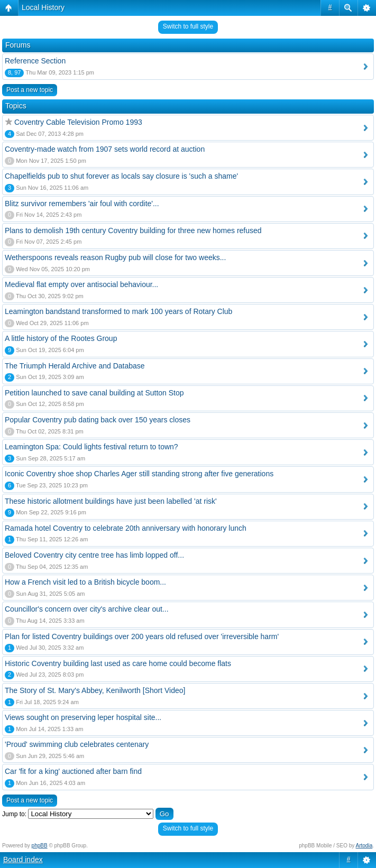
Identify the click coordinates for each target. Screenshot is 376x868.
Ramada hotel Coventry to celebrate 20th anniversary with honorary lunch (126, 528)
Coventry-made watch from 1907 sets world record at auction (105, 149)
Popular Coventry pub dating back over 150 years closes (98, 420)
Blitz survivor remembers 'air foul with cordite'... (82, 204)
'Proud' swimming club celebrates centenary (77, 744)
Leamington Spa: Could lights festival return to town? (91, 447)
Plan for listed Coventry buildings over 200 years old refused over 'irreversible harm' (142, 636)
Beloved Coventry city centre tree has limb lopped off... (94, 555)
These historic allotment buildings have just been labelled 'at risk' (111, 501)
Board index (23, 860)
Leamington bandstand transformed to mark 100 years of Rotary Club (118, 311)
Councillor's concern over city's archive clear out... (87, 609)
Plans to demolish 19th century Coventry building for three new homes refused (133, 230)
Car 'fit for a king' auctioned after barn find (73, 771)
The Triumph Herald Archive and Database (75, 366)
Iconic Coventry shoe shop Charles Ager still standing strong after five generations (139, 474)
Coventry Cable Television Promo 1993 (78, 122)
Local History (43, 7)
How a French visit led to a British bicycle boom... (85, 582)
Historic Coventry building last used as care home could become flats (118, 663)
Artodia (364, 846)
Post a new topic (30, 90)
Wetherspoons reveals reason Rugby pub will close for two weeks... (115, 257)
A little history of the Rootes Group (61, 338)
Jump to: (14, 814)
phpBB (40, 846)
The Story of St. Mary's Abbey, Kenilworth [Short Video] (95, 690)
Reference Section (35, 61)
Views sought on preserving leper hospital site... (83, 717)
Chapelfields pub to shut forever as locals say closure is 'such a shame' (121, 176)
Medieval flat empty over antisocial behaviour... (81, 284)
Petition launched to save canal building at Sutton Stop (94, 393)
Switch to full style (188, 26)
